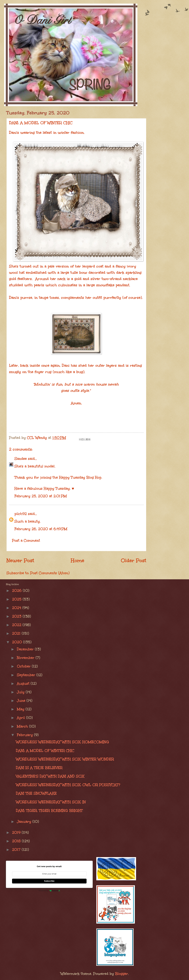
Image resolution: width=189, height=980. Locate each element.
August (24, 683)
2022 (17, 625)
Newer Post (20, 560)
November (26, 658)
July (21, 692)
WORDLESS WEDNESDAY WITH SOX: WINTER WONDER (65, 759)
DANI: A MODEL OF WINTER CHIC (45, 751)
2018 (17, 841)
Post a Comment (26, 540)
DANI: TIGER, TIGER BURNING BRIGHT (49, 811)
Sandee (21, 459)
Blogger (122, 974)
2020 (18, 642)
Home (78, 560)
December (26, 649)
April (22, 718)
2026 (17, 591)
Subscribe (49, 881)
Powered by (49, 891)
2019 (17, 832)
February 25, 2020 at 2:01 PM (41, 496)
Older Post (133, 560)
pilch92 (21, 514)
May (21, 709)
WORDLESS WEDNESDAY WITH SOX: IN (51, 802)
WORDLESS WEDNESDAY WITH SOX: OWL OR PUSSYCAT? (68, 785)
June (22, 701)
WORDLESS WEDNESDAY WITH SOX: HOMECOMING (62, 742)
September (27, 675)
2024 (17, 608)
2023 (17, 616)
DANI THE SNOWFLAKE (36, 793)
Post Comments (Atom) (50, 573)
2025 (17, 599)
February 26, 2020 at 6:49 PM (41, 529)
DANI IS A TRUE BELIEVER (39, 768)
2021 (17, 633)
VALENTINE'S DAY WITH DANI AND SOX (50, 776)
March (23, 726)
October (24, 666)
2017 (17, 850)
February (25, 735)
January (25, 821)
